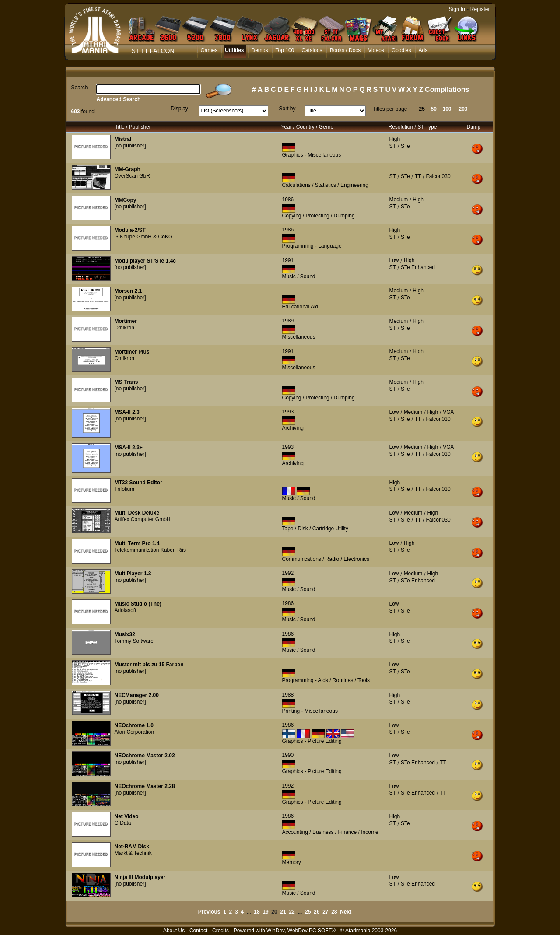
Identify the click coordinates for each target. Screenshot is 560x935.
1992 (288, 573)
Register (480, 9)
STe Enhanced (418, 267)
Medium (399, 200)
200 (463, 109)
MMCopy (126, 200)
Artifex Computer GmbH (143, 519)
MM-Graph (128, 169)
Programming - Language (312, 246)
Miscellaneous (299, 337)
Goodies (401, 50)
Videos (376, 50)
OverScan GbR (132, 176)
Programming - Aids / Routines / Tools (326, 680)
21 (283, 912)
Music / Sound (299, 277)
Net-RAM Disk (132, 847)
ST (393, 146)
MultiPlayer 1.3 (133, 574)
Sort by (287, 109)
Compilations (447, 89)
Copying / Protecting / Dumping (318, 216)
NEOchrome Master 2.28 (145, 786)
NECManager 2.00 (137, 695)
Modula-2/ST (130, 230)
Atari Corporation (135, 732)
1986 (288, 200)
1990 (288, 755)
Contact (198, 931)
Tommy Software (134, 641)
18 (257, 912)
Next (346, 912)
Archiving (293, 428)
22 (292, 912)
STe (405, 146)
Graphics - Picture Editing (312, 741)
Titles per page (390, 109)
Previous (209, 912)
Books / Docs (345, 50)
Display (180, 109)
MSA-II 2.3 (127, 412)
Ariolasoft (126, 610)
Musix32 (125, 634)
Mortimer (126, 321)
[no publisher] (130, 146)
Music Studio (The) (138, 604)
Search (80, 88)
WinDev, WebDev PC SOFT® (301, 931)
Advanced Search (119, 99)
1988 (288, 695)
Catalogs (312, 50)
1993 (288, 412)
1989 (288, 321)
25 (422, 109)
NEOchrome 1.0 (134, 725)
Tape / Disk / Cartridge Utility (315, 529)
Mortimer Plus (132, 352)
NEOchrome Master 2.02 (145, 756)
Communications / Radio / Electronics (326, 559)
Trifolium (125, 489)
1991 (288, 260)
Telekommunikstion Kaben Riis (150, 550)
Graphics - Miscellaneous (312, 155)
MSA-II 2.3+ (129, 448)
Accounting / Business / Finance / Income (330, 832)
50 (434, 109)
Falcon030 (438, 176)
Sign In (457, 9)
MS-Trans (126, 382)
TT (418, 176)
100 (447, 109)
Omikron (124, 328)
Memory (292, 862)
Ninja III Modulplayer (140, 877)
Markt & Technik (133, 853)
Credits (220, 931)
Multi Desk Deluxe (137, 513)
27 (325, 912)
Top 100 (285, 50)
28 (334, 912)
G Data (123, 823)
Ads (423, 50)
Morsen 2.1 (128, 291)
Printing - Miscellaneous (310, 711)
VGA (448, 412)
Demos (260, 50)
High (395, 139)
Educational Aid (300, 307)
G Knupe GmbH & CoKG (144, 237)
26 (317, 912)
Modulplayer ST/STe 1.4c (145, 261)
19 (265, 912)
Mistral (123, 139)
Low (394, 260)
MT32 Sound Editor (138, 483)
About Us (174, 931)
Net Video (127, 816)
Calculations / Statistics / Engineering (325, 185)
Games (209, 50)
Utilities (234, 50)
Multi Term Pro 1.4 (137, 543)
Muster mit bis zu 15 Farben (149, 665)
